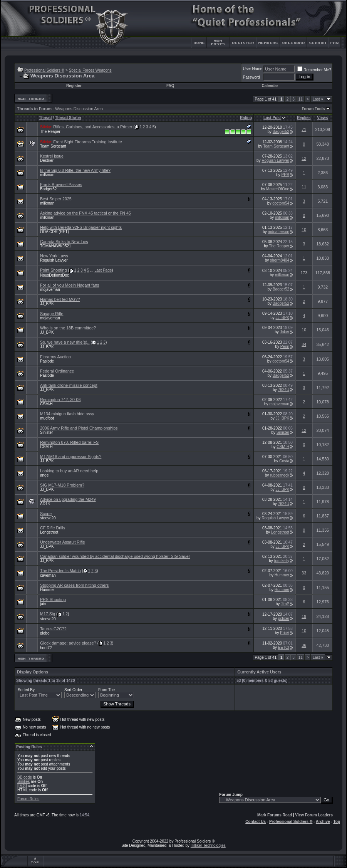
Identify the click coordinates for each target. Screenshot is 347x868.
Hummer (282, 575)
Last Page (103, 270)
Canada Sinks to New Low (64, 242)
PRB (286, 175)
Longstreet (49, 532)
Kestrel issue (52, 156)
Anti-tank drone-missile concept (69, 385)
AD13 (45, 504)
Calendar (270, 86)
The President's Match (60, 571)
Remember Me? (314, 70)
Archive (323, 822)
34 (304, 344)
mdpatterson (279, 232)
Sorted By (26, 690)
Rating (246, 118)
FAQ (170, 86)
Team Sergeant (53, 146)
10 (304, 230)
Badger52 (281, 132)
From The (106, 690)
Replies (304, 118)
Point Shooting (53, 270)
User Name (253, 69)
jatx (43, 604)
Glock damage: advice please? (68, 643)
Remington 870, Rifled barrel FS (69, 442)
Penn (285, 347)
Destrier (47, 160)
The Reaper (50, 132)
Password (251, 77)
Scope (46, 514)
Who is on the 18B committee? (68, 328)
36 (304, 645)
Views (322, 118)
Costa (284, 461)
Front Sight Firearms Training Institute (87, 142)
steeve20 (48, 518)
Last (318, 99)
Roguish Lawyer (275, 160)
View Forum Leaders (314, 815)
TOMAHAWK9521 (56, 246)
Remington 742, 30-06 (60, 400)
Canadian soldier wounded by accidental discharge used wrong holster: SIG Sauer (115, 556)
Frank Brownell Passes (61, 185)
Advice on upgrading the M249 (68, 499)
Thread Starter (68, 118)
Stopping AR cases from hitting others (74, 585)
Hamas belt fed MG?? (60, 299)
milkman (47, 175)
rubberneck (280, 475)
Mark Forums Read (275, 815)
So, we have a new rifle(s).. (65, 342)
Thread (45, 118)
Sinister (46, 432)
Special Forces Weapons (90, 70)
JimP (285, 604)
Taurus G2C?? (53, 629)
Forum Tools (313, 109)
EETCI (284, 647)
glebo (45, 633)
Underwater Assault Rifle (63, 542)
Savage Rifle (52, 314)
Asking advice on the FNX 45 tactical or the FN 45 (85, 213)
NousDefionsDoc (54, 275)
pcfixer (284, 619)
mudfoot (47, 418)
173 (304, 273)
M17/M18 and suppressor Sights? (71, 457)
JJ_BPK (47, 304)
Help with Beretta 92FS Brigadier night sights (81, 227)
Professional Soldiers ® (44, 70)
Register (74, 86)
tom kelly (282, 561)
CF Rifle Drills (53, 528)
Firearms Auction (55, 357)
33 (304, 573)
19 (304, 616)
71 (304, 129)
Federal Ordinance (57, 371)
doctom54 (281, 203)
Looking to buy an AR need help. (70, 471)
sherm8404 (280, 260)
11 (301, 99)
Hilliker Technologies (208, 845)
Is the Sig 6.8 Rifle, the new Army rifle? (75, 170)
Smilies (23, 782)
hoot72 (46, 648)
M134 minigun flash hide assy (67, 414)
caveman (48, 575)
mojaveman (50, 290)
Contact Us (256, 822)
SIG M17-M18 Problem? (62, 485)
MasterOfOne (278, 189)
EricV (285, 633)
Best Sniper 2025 (56, 199)
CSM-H (46, 404)
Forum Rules (28, 799)
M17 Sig (48, 614)
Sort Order (73, 690)
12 (304, 158)
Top (337, 822)
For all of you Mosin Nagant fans (70, 285)
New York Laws (54, 256)
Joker (285, 332)
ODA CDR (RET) (54, 232)
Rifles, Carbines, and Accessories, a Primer (93, 127)
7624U (284, 390)
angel (45, 475)
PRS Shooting (53, 599)
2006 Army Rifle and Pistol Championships (79, 428)
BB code (25, 777)
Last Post (272, 118)
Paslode (47, 361)
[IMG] (22, 786)
